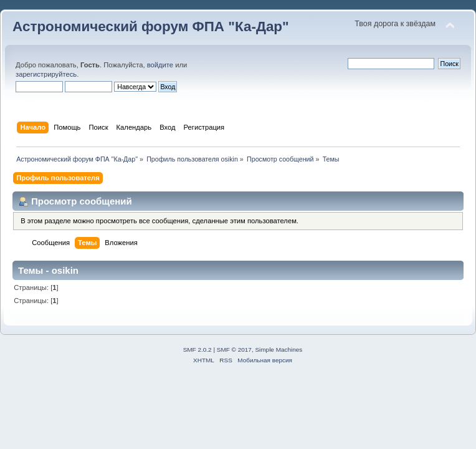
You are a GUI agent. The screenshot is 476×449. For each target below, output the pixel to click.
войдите (160, 65)
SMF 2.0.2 (198, 350)
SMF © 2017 (234, 350)
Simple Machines (278, 350)
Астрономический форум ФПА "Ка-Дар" (151, 27)
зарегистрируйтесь (46, 74)
